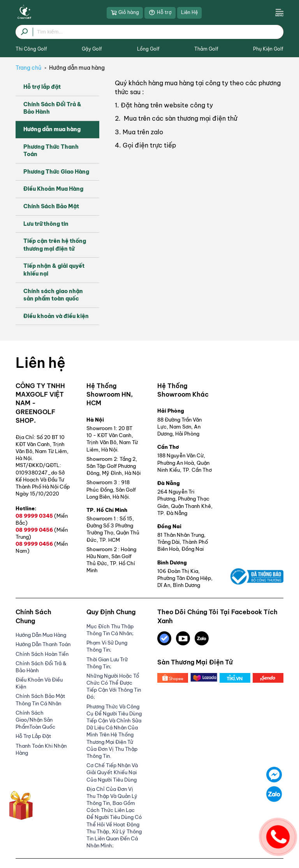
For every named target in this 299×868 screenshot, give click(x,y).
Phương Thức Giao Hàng (56, 172)
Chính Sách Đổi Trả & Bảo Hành (52, 108)
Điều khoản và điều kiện (56, 316)
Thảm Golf (206, 49)
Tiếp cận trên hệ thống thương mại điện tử (55, 245)
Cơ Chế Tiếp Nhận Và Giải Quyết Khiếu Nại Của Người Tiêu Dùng (112, 772)
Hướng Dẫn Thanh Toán (43, 644)
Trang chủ (28, 68)
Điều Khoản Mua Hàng (53, 189)
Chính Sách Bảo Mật (51, 206)
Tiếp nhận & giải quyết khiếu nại (54, 270)
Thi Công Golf (31, 49)
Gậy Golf (92, 49)
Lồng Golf (148, 49)
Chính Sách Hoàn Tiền (42, 654)
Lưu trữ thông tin (46, 224)
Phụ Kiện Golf (268, 49)
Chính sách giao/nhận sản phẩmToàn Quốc (35, 720)
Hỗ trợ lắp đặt (42, 87)
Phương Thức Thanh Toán (51, 151)
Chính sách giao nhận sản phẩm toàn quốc (53, 295)
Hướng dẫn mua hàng (77, 68)
